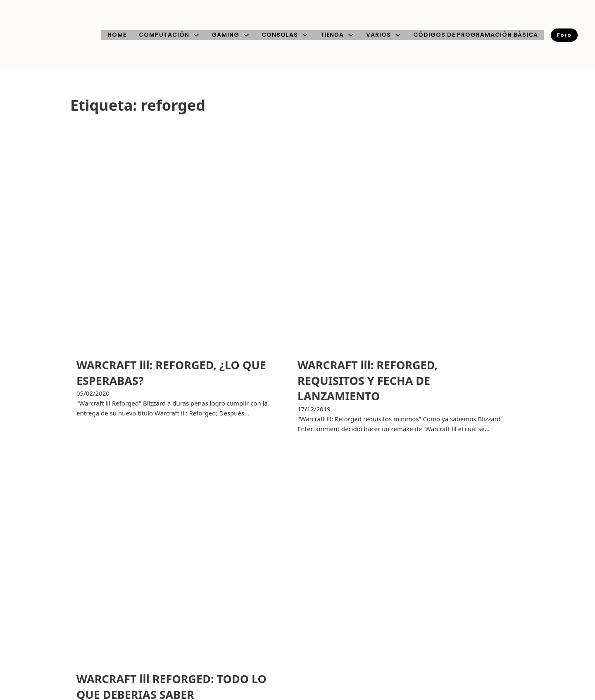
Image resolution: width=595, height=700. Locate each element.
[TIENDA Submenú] (351, 35)
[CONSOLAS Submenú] (305, 35)
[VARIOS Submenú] (398, 35)
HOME (117, 35)
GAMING (225, 35)
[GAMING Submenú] (246, 35)
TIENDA (332, 35)
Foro (564, 35)
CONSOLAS (280, 35)
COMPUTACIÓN (164, 35)
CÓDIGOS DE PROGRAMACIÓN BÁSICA (476, 35)
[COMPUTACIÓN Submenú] (196, 35)
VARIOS (378, 35)
